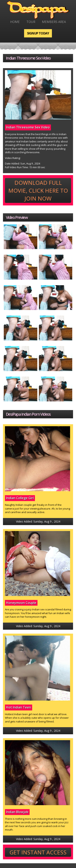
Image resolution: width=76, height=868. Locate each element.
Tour (31, 22)
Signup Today (38, 33)
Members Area (54, 22)
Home (15, 22)
